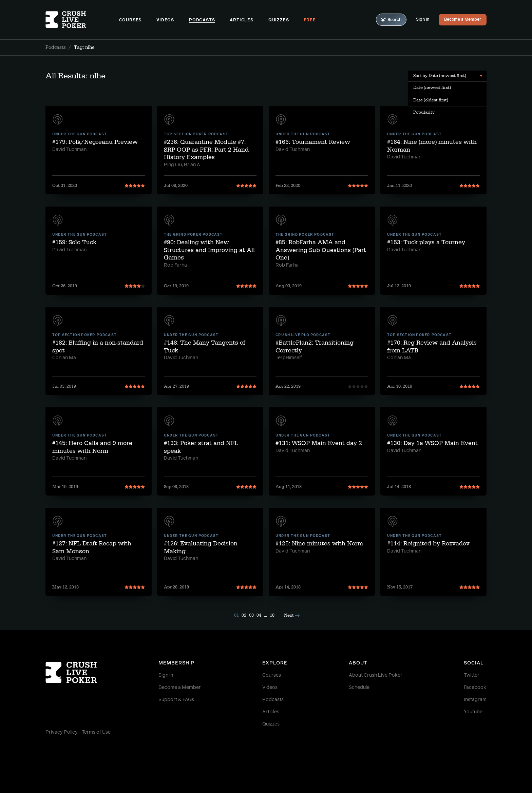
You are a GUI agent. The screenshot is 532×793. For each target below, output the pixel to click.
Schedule (359, 688)
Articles (241, 20)
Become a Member (463, 20)
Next (292, 615)
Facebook (475, 688)
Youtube (473, 712)
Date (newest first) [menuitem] (432, 88)
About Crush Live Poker (376, 675)
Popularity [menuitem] (424, 112)
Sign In (423, 20)
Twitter (472, 675)
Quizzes (279, 20)
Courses (130, 20)
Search (391, 20)
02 (244, 615)
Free (310, 20)
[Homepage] (82, 20)
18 (272, 615)
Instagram (475, 700)
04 (259, 615)
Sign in (166, 675)
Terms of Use (96, 732)
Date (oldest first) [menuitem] (431, 100)
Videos (165, 20)
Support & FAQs (176, 700)
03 (251, 615)
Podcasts (202, 20)
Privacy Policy (62, 732)
